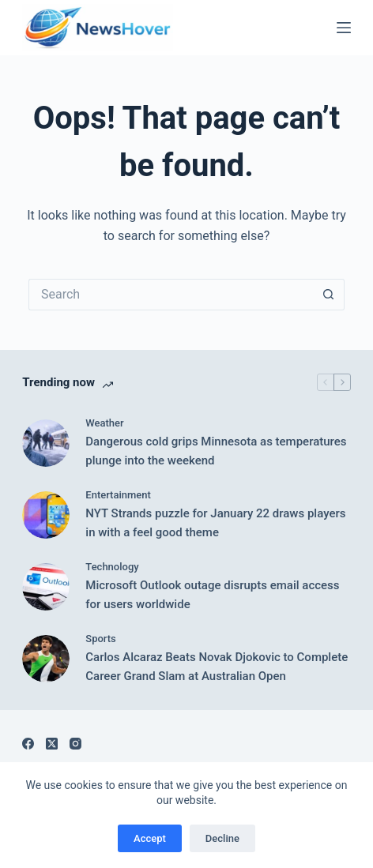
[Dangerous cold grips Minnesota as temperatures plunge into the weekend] (46, 443)
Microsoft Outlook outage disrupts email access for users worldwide (212, 595)
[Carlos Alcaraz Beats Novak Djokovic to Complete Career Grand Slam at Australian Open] (46, 659)
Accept (150, 838)
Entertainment (118, 495)
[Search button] (329, 295)
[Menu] (344, 28)
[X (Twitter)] (52, 744)
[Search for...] (171, 295)
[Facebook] (28, 744)
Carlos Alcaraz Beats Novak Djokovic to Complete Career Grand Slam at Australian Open (217, 667)
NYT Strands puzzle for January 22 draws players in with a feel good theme (215, 523)
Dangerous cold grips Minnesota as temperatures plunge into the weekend (216, 451)
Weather (104, 423)
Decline (222, 838)
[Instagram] (75, 744)
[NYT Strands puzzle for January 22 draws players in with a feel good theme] (46, 515)
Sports (101, 639)
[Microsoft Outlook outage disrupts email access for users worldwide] (46, 587)
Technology (112, 567)
